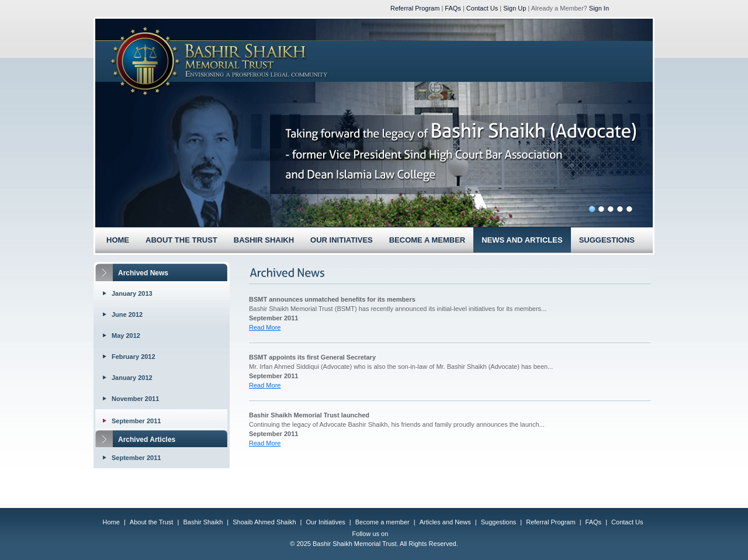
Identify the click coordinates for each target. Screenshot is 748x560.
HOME (118, 240)
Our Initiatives (326, 522)
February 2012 (134, 357)
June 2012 (127, 314)
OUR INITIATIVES (342, 240)
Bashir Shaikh (203, 522)
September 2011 (136, 421)
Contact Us (482, 8)
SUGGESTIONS (607, 240)
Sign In (599, 8)
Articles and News (445, 522)
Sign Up (515, 8)
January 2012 (132, 378)
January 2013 (132, 293)
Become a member (382, 522)
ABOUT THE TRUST (181, 240)
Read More (265, 327)
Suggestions (499, 522)
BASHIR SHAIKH (264, 240)
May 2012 (126, 336)
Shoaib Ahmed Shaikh (264, 522)
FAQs (453, 8)
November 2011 (135, 399)
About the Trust (152, 522)
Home (111, 522)
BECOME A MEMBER (427, 240)
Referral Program (415, 8)
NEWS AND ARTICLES (522, 240)
